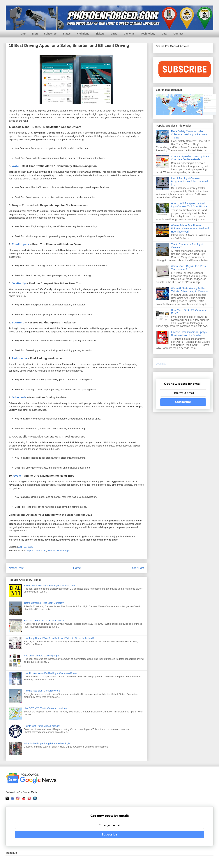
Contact (178, 34)
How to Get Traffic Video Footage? (42, 726)
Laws (114, 34)
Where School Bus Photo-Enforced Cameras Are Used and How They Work (190, 228)
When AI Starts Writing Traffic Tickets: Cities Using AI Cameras (190, 290)
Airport (30, 551)
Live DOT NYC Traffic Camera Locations (45, 708)
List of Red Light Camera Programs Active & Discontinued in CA (190, 181)
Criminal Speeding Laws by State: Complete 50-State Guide (190, 158)
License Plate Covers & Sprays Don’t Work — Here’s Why (189, 334)
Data (164, 34)
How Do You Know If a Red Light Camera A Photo (50, 673)
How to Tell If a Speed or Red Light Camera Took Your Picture (189, 205)
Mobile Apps (63, 551)
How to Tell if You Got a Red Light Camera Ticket (50, 585)
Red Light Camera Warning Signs (41, 656)
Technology (148, 34)
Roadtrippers (21, 244)
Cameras (129, 34)
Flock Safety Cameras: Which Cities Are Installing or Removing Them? (190, 134)
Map (23, 34)
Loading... (162, 364)
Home (77, 568)
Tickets (100, 34)
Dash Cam (40, 551)
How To (51, 551)
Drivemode (19, 397)
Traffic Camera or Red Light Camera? (44, 603)
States (67, 34)
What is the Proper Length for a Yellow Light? (48, 743)
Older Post (137, 568)
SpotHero (18, 322)
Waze (15, 166)
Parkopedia (19, 358)
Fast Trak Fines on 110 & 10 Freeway (44, 621)
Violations (83, 34)
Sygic (17, 476)
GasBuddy (19, 283)
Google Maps (21, 127)
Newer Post (16, 568)
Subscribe (50, 34)
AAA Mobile (19, 436)
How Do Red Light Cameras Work (42, 691)
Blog (35, 34)
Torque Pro (19, 205)
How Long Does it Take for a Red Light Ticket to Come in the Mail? (59, 638)
